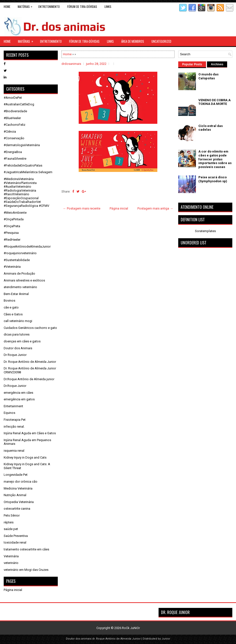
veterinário (11, 563)
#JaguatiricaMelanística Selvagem (28, 172)
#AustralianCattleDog (19, 104)
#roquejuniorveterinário (20, 253)
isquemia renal (14, 451)
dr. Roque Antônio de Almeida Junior (116, 639)
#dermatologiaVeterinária (22, 145)
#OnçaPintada (14, 219)
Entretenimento (49, 7)
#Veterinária (12, 267)
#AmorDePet (13, 98)
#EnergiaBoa (13, 152)
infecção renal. (14, 427)
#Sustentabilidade (17, 260)
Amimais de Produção (19, 273)
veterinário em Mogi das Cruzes (26, 570)
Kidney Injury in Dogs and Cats (25, 457)
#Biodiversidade (15, 111)
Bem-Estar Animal (16, 294)
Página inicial (119, 208)
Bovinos (9, 301)
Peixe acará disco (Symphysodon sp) (213, 179)
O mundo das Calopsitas (208, 76)
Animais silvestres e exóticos (24, 280)
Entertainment (13, 406)
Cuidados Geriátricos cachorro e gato (30, 328)
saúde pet (11, 529)
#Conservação (14, 138)
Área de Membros (133, 41)
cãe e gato (11, 307)
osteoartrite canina (17, 509)
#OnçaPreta (12, 226)
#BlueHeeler (12, 118)
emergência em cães (18, 393)
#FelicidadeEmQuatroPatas (23, 165)
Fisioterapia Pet (15, 420)
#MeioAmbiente (15, 213)
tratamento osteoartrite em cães (26, 549)
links (108, 7)
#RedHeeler (12, 240)
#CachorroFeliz (15, 125)
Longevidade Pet (16, 475)
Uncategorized (161, 41)
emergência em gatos (19, 399)
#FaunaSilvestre (15, 159)
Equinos (9, 413)
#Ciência (10, 132)
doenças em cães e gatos (22, 341)
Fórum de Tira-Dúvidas (82, 7)
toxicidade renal (15, 542)
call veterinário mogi (18, 321)
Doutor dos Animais (18, 348)
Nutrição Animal (15, 495)
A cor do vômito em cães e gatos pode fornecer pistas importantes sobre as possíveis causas (215, 159)
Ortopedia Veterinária (19, 502)
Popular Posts (192, 64)
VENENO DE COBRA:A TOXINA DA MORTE (214, 102)
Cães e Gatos (13, 314)
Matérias (26, 6)
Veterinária (11, 556)
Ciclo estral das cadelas (211, 128)
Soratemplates (205, 231)
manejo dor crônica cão (21, 482)
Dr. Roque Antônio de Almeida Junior (30, 362)
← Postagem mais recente (82, 208)
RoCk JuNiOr (131, 628)
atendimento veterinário (20, 287)
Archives (217, 64)
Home (7, 7)
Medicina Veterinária (18, 488)
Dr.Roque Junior (15, 386)
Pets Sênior (12, 515)
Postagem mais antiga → (155, 208)
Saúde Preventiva (16, 536)
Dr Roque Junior (15, 355)
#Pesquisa (11, 233)
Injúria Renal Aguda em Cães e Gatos (30, 433)
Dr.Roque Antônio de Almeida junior (29, 379)
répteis (9, 522)
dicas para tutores (17, 334)
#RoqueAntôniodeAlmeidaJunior (27, 246)
